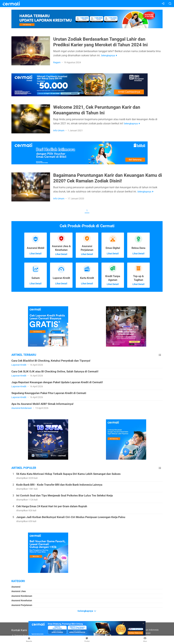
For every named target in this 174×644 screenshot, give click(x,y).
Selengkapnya (87, 611)
